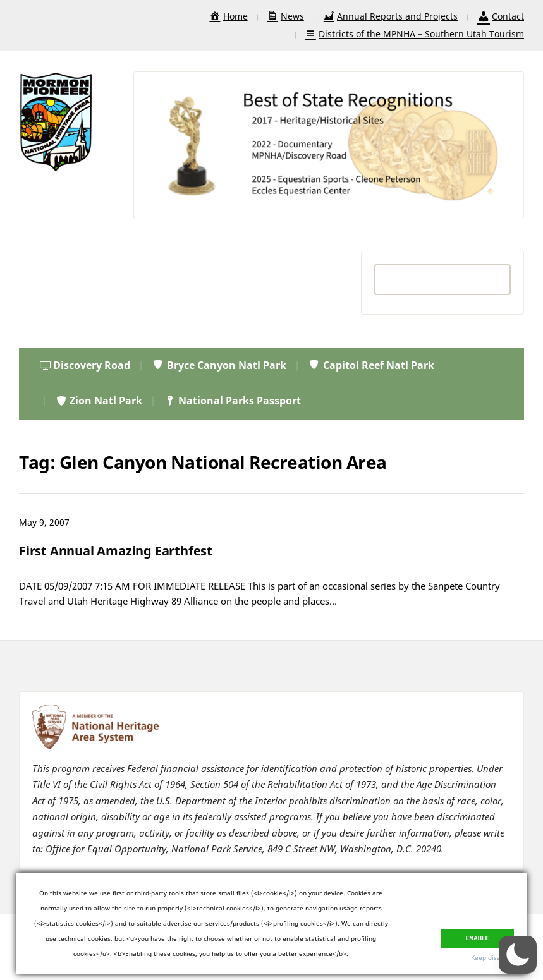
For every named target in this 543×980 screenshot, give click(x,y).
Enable (478, 935)
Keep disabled (492, 957)
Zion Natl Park (99, 401)
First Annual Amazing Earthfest (116, 551)
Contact (501, 16)
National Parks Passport (232, 401)
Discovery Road (85, 365)
